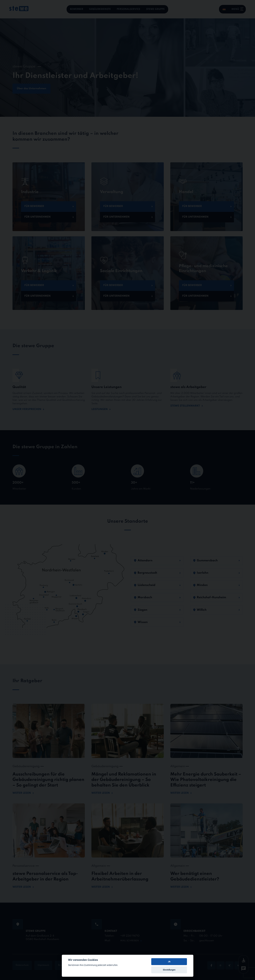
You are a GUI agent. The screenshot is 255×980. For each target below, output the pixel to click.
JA (169, 962)
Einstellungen (169, 970)
